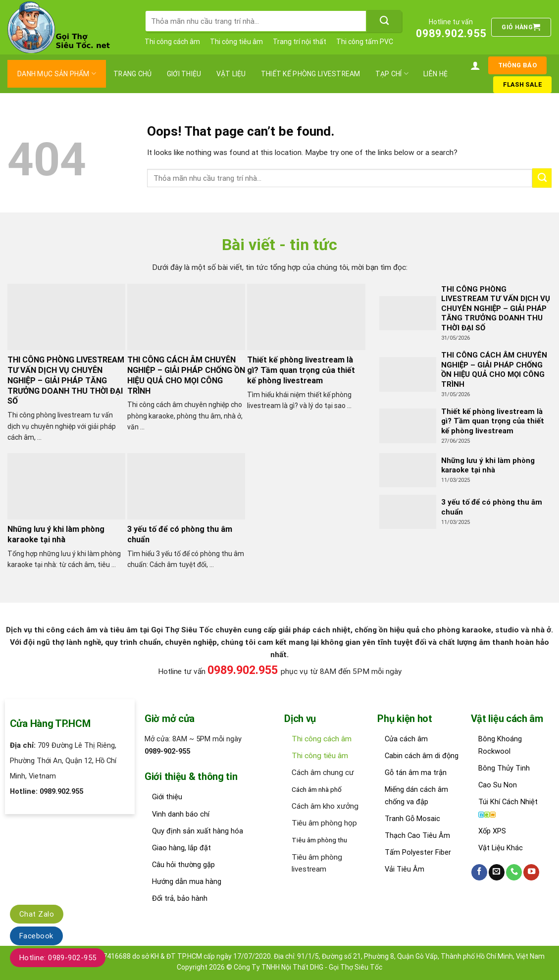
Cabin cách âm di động (422, 756)
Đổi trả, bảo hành (180, 898)
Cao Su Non (498, 785)
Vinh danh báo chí (181, 814)
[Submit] (384, 21)
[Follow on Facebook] (479, 872)
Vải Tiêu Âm (405, 869)
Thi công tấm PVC (365, 42)
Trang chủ (133, 74)
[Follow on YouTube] (531, 872)
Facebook (36, 936)
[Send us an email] (497, 872)
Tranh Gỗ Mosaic (412, 819)
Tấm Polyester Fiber (418, 852)
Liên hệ (435, 74)
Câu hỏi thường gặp (183, 865)
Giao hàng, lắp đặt (181, 848)
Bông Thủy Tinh (504, 768)
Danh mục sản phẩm (57, 74)
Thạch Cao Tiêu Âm (417, 835)
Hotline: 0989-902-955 (58, 958)
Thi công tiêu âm (236, 42)
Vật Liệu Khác (501, 848)
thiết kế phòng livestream (311, 74)
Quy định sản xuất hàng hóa (198, 831)
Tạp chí (392, 74)
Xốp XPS (492, 831)
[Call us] (514, 872)
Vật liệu (231, 74)
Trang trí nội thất (300, 42)
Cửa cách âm (406, 739)
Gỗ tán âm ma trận (416, 773)
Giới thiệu (184, 74)
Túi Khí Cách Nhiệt (508, 802)
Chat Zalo (37, 914)
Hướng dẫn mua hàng (187, 881)
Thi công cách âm (172, 42)
